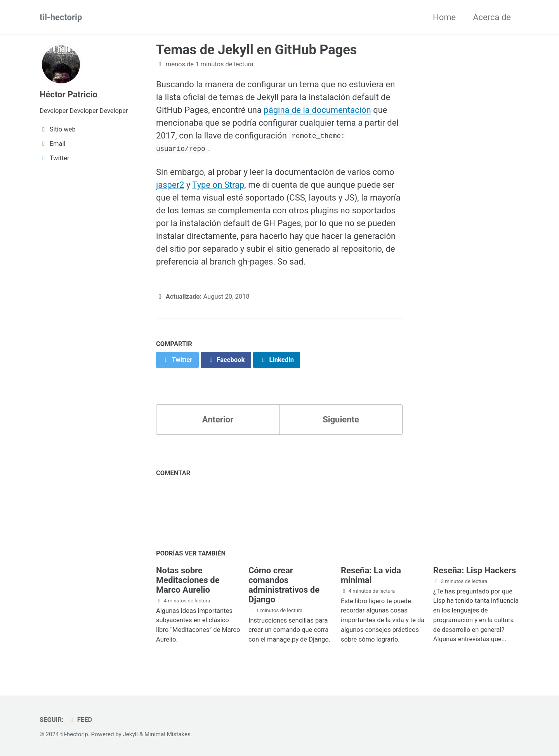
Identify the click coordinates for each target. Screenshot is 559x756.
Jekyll (130, 734)
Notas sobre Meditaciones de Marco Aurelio (188, 580)
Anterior (218, 420)
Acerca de (492, 17)
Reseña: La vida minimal (371, 575)
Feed (80, 720)
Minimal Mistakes (168, 734)
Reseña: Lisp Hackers (475, 570)
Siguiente (341, 420)
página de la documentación (317, 110)
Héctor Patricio (69, 94)
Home (444, 17)
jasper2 (170, 185)
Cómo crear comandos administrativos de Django (284, 585)
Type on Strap (218, 185)
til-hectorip (61, 17)
